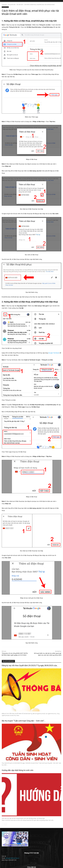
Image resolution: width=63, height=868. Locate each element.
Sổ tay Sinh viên (12, 5)
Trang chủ (4, 5)
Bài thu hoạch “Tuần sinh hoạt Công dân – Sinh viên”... (24, 721)
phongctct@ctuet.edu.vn (12, 858)
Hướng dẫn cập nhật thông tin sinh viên (18, 770)
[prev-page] (3, 824)
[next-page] (6, 824)
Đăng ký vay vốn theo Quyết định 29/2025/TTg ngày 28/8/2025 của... (30, 665)
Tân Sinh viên (20, 5)
